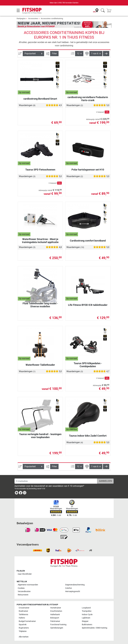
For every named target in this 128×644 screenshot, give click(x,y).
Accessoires (33, 18)
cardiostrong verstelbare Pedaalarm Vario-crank (88, 99)
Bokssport (55, 618)
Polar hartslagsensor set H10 (88, 170)
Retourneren (23, 595)
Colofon (69, 588)
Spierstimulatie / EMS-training (95, 628)
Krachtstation (56, 611)
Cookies (21, 588)
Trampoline (87, 611)
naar (25, 574)
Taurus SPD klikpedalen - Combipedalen (88, 365)
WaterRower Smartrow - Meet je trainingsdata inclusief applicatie (40, 241)
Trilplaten (23, 631)
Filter (54, 54)
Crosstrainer (24, 608)
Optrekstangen (57, 628)
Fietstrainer (55, 621)
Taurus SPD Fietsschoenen (40, 170)
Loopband (86, 608)
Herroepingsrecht (73, 591)
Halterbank (55, 615)
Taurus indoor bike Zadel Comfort (88, 436)
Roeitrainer (23, 611)
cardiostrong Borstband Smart (40, 99)
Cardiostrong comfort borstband (88, 241)
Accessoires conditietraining (52, 18)
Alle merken (24, 637)
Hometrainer (56, 608)
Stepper (85, 621)
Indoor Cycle (87, 615)
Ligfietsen (86, 618)
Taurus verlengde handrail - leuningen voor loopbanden (40, 436)
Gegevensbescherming (75, 585)
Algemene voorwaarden (28, 585)
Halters (22, 618)
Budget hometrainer (27, 621)
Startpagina (21, 18)
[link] (17, 493)
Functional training (58, 625)
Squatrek (23, 625)
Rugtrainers (24, 628)
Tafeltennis (23, 615)
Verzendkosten (24, 591)
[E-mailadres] (56, 481)
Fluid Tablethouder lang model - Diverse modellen (40, 305)
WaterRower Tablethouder (40, 365)
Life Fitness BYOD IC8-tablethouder (88, 305)
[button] (106, 54)
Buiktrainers (87, 625)
